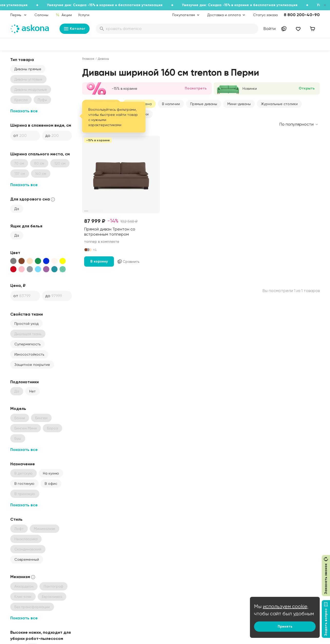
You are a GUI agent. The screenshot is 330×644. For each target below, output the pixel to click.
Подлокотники (25, 382)
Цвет (15, 253)
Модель (18, 409)
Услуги (84, 15)
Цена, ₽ (18, 285)
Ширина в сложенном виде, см (41, 125)
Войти (270, 29)
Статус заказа (265, 15)
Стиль (16, 519)
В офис (51, 484)
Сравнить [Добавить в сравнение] (128, 261)
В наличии (171, 104)
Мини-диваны (239, 104)
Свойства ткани (27, 314)
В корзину (99, 261)
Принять (285, 626)
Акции (64, 15)
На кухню (51, 473)
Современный (27, 559)
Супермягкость (27, 344)
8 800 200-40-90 (302, 15)
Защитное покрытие (32, 365)
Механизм (23, 577)
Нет (32, 391)
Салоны (41, 15)
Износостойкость (29, 354)
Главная (88, 59)
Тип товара (22, 60)
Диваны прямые (28, 69)
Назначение (23, 464)
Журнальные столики (279, 104)
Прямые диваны (204, 104)
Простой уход (26, 324)
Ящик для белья (26, 226)
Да (17, 209)
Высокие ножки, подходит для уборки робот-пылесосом (41, 635)
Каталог (75, 29)
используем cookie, (286, 606)
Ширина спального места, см (40, 154)
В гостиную (24, 484)
